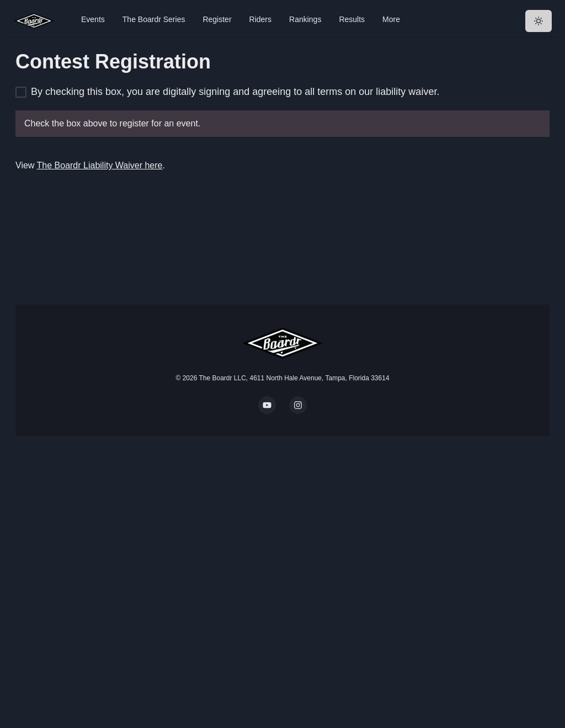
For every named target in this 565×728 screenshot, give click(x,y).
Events (93, 19)
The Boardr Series (154, 19)
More (391, 19)
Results (352, 19)
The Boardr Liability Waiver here (100, 165)
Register (217, 19)
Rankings (305, 19)
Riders (260, 19)
